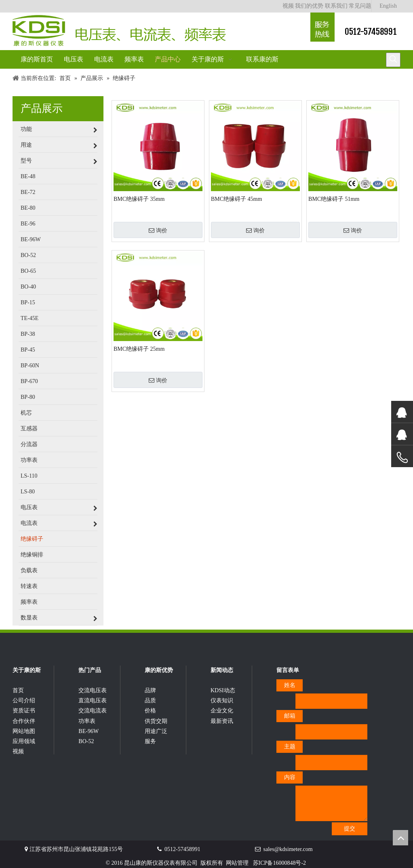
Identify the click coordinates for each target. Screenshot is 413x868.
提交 (350, 829)
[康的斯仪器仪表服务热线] (322, 27)
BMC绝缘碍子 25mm (139, 349)
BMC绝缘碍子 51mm (334, 199)
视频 (288, 6)
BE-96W (88, 731)
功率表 (87, 721)
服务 (150, 741)
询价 (158, 230)
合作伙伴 (24, 721)
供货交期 (156, 721)
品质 (150, 701)
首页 (18, 690)
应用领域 (24, 741)
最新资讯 (222, 721)
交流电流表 (93, 711)
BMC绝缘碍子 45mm (236, 199)
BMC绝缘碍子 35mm (139, 199)
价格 (150, 711)
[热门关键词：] (393, 60)
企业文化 (222, 711)
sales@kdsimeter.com (288, 849)
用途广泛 (156, 731)
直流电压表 (93, 701)
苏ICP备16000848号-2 (279, 863)
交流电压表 (93, 690)
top (400, 838)
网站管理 (237, 863)
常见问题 (360, 6)
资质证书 (24, 711)
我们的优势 (309, 6)
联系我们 (336, 6)
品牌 (150, 690)
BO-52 (86, 741)
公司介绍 (24, 701)
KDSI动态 (223, 690)
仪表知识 (222, 701)
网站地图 (24, 731)
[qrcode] (388, 683)
